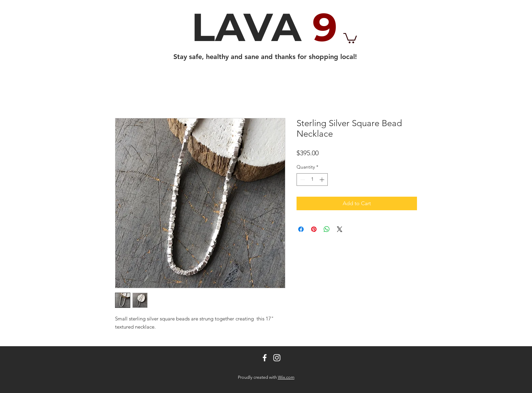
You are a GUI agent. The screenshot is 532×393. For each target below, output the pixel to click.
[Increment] (322, 180)
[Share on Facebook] (301, 229)
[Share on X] (340, 229)
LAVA (264, 27)
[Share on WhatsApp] (327, 229)
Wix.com (286, 377)
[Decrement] (302, 180)
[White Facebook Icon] (265, 358)
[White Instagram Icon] (277, 358)
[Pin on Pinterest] (314, 229)
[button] (350, 38)
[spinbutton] (312, 180)
